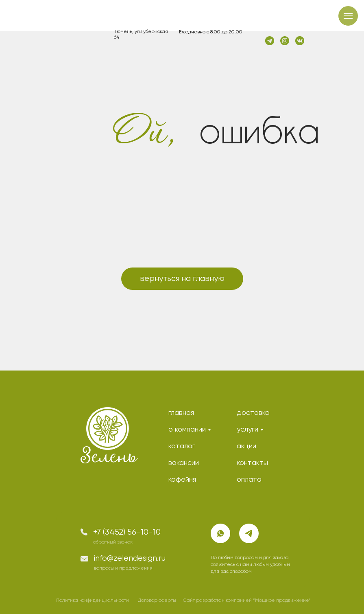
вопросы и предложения (123, 568)
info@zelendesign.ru (130, 558)
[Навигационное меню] (348, 16)
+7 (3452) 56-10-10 (127, 532)
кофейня (182, 480)
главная (181, 413)
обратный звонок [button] (113, 542)
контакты (252, 463)
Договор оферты (157, 601)
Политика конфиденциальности (93, 601)
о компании (187, 430)
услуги (247, 430)
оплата (249, 480)
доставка (253, 413)
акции (246, 446)
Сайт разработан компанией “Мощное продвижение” (247, 601)
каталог (182, 446)
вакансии (184, 463)
